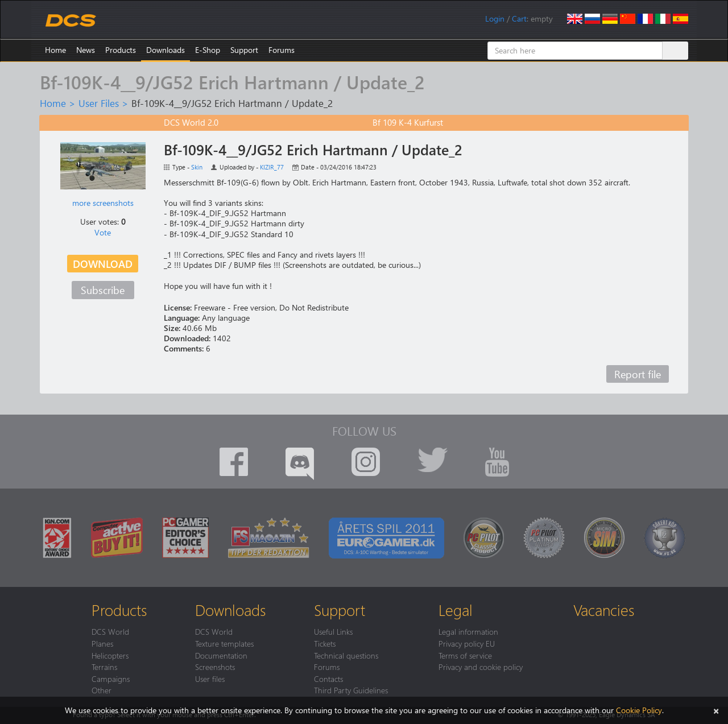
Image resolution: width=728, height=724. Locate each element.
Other (102, 690)
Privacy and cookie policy (481, 667)
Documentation (221, 655)
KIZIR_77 (272, 167)
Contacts (328, 679)
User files (210, 679)
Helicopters (110, 655)
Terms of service (465, 655)
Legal (456, 610)
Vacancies (604, 610)
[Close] (716, 710)
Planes (102, 643)
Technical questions (346, 655)
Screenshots (215, 667)
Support (244, 50)
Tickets (325, 643)
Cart (519, 18)
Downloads (166, 50)
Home (55, 50)
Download (103, 264)
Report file (638, 374)
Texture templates (224, 643)
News (86, 50)
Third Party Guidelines (351, 690)
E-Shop (208, 50)
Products (121, 50)
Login (495, 18)
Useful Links (333, 631)
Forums (282, 50)
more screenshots (103, 203)
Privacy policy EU (467, 643)
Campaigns (111, 679)
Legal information (468, 631)
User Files (99, 103)
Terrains (104, 667)
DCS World (110, 631)
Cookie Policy (639, 710)
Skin (197, 167)
